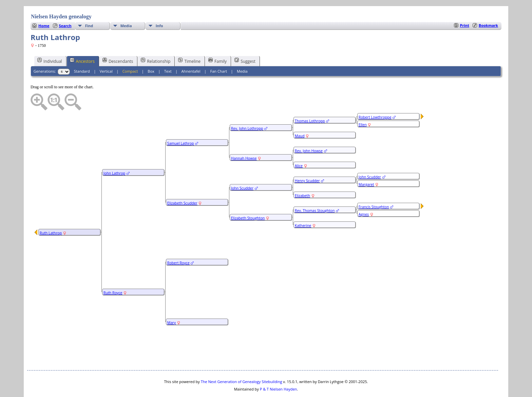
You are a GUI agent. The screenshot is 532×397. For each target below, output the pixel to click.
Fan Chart (218, 51)
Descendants (118, 40)
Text (168, 51)
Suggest (245, 40)
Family (217, 40)
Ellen (363, 104)
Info (159, 5)
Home (44, 5)
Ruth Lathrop (51, 213)
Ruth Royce (113, 272)
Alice (299, 145)
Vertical (106, 51)
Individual (50, 40)
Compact (130, 51)
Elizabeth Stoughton (248, 198)
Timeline (189, 40)
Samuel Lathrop (181, 123)
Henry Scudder (307, 160)
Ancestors (82, 40)
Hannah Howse (244, 138)
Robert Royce (178, 242)
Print (465, 5)
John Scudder (242, 168)
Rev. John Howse (309, 130)
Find (89, 5)
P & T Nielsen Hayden (279, 369)
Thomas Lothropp (310, 101)
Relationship (156, 40)
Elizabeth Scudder (182, 183)
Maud (300, 115)
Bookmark (488, 5)
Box (151, 51)
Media (126, 5)
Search (65, 5)
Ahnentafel (191, 51)
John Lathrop (114, 153)
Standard (82, 51)
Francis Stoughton (374, 186)
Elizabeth (302, 175)
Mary (172, 302)
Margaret (366, 164)
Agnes (364, 194)
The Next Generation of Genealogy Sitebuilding (242, 361)
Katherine (303, 205)
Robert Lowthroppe (375, 97)
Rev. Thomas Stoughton (315, 190)
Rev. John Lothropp (247, 108)
